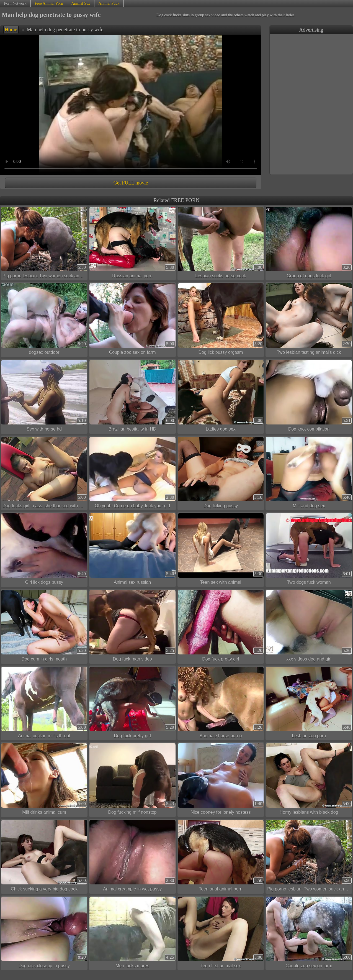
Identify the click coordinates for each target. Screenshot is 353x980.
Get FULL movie (131, 183)
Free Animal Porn (49, 3)
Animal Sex (81, 3)
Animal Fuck (109, 3)
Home (11, 30)
